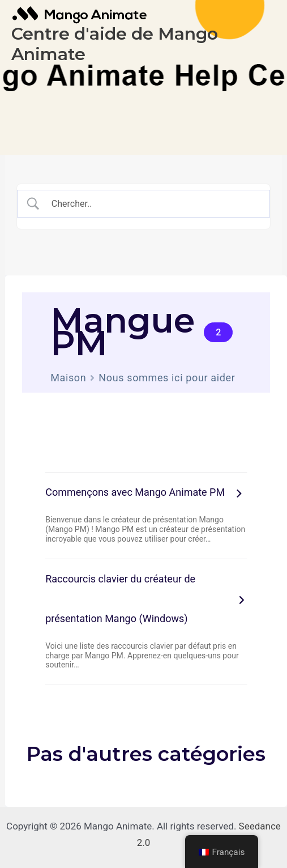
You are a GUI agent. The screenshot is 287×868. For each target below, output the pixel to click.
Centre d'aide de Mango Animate (115, 44)
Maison (68, 378)
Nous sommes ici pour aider (167, 378)
